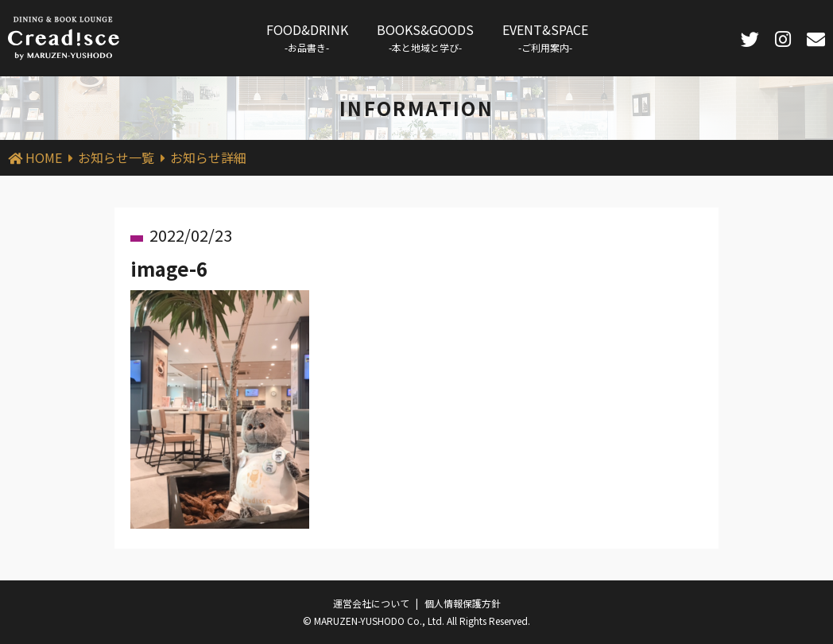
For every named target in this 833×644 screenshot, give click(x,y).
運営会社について (371, 603)
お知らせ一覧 (116, 157)
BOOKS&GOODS (425, 37)
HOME (44, 157)
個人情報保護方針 (463, 603)
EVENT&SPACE (545, 37)
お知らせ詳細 (208, 157)
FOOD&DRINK (307, 37)
